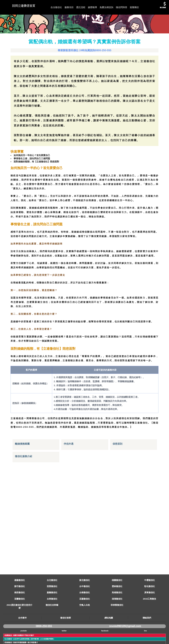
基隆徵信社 (20, 595)
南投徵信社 (20, 607)
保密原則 (118, 514)
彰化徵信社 (150, 601)
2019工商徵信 (150, 613)
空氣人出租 (85, 620)
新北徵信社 (85, 595)
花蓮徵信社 (85, 613)
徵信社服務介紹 (24, 526)
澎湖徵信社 (117, 613)
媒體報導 (92, 7)
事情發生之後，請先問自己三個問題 (35, 174)
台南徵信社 (85, 607)
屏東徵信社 (150, 607)
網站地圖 (109, 632)
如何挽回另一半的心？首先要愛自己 (35, 170)
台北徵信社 (52, 595)
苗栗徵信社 (52, 601)
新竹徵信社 (20, 601)
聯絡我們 (147, 632)
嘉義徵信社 (52, 607)
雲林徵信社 (117, 601)
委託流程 (81, 7)
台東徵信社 (52, 613)
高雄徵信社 (117, 607)
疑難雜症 (134, 7)
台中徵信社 (85, 601)
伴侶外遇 (69, 514)
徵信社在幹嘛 (52, 620)
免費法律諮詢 (106, 7)
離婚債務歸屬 (23, 514)
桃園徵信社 (117, 595)
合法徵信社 (56, 7)
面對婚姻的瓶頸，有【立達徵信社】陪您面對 (40, 177)
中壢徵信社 (150, 595)
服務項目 (69, 7)
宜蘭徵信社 (20, 613)
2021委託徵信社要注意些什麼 (20, 621)
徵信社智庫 (66, 632)
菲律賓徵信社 (117, 620)
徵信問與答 (122, 7)
